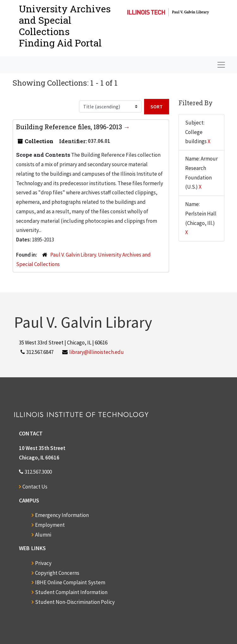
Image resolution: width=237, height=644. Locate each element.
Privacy (43, 563)
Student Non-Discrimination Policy (75, 602)
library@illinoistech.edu (97, 352)
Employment (50, 525)
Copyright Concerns (57, 573)
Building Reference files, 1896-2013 (70, 127)
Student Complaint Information (71, 592)
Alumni (43, 535)
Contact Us (35, 487)
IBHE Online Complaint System (70, 582)
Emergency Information (62, 515)
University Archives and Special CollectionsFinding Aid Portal (65, 26)
